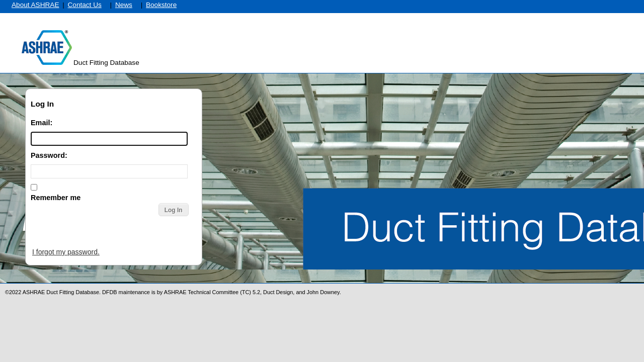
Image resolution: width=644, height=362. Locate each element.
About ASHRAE (35, 5)
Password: (49, 155)
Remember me (56, 198)
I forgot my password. (66, 252)
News (124, 5)
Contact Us (85, 5)
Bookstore (161, 5)
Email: (42, 123)
